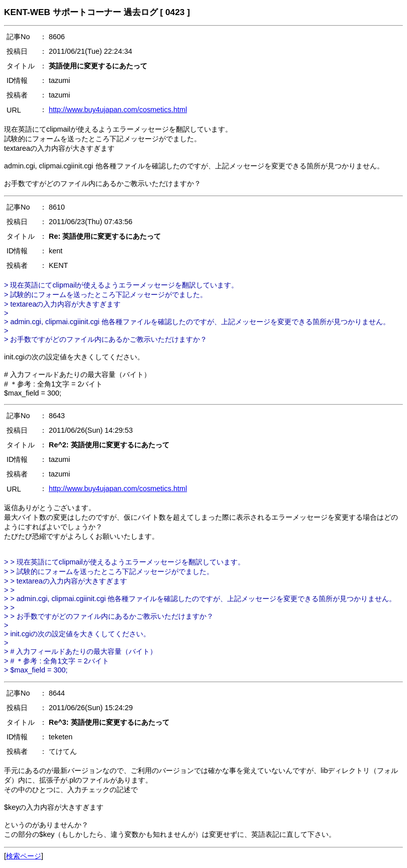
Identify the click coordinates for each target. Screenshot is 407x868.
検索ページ (24, 856)
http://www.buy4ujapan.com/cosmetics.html (118, 110)
